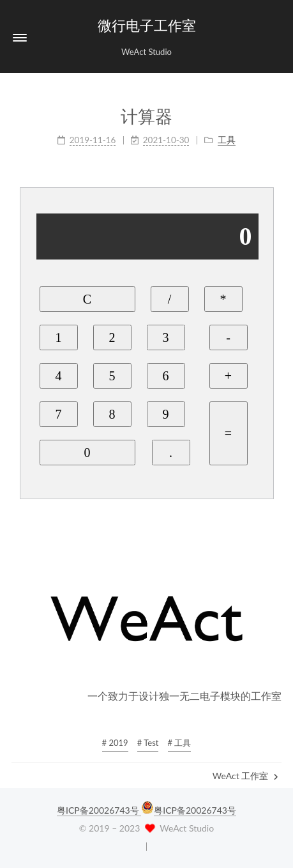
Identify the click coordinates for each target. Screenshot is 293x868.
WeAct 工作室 (245, 776)
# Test (148, 743)
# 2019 (115, 743)
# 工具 (180, 743)
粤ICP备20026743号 (99, 810)
